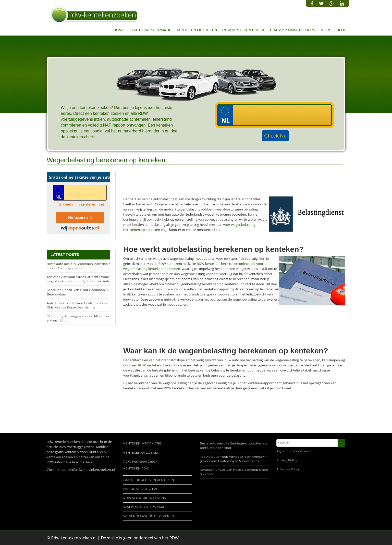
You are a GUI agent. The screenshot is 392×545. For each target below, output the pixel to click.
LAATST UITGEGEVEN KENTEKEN (149, 480)
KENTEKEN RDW (136, 468)
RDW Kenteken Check (243, 30)
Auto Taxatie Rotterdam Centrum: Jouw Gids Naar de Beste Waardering (77, 305)
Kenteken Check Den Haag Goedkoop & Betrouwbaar (77, 292)
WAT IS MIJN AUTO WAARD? (145, 507)
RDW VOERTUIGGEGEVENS (145, 498)
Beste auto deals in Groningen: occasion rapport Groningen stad (78, 266)
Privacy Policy (287, 460)
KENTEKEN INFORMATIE (150, 30)
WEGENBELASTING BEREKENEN (149, 516)
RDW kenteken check (154, 365)
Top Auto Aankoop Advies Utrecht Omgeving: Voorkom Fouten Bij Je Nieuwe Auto (78, 279)
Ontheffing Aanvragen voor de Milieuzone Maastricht (78, 318)
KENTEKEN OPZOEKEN (197, 30)
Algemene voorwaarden (295, 451)
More (326, 30)
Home (119, 30)
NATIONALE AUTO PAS (141, 489)
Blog (342, 30)
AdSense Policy (288, 469)
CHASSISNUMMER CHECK (293, 30)
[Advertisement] (216, 184)
